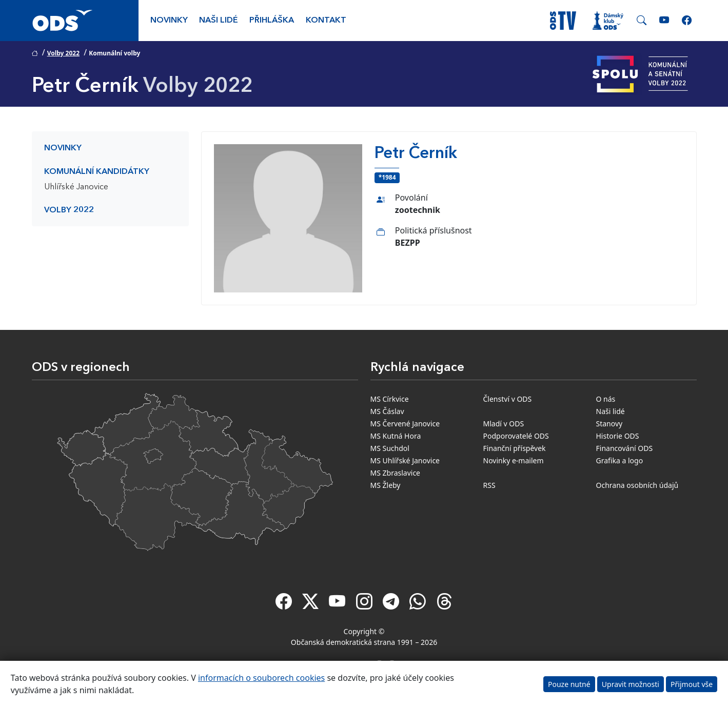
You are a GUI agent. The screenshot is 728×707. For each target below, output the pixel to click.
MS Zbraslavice (396, 473)
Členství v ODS (508, 399)
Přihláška (272, 21)
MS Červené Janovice (405, 424)
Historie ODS (618, 436)
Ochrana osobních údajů (637, 485)
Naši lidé (219, 21)
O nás (606, 399)
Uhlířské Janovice (76, 187)
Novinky (169, 21)
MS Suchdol (390, 448)
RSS (489, 485)
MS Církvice (390, 399)
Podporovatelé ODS (516, 436)
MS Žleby (386, 485)
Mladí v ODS (504, 424)
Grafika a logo (620, 460)
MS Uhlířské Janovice (405, 460)
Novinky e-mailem (514, 460)
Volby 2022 (63, 53)
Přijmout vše (692, 684)
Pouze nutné (569, 684)
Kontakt (326, 21)
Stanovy (609, 424)
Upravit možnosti (631, 684)
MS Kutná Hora (396, 436)
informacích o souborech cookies (261, 678)
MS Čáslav (387, 411)
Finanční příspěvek (515, 448)
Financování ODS (625, 448)
